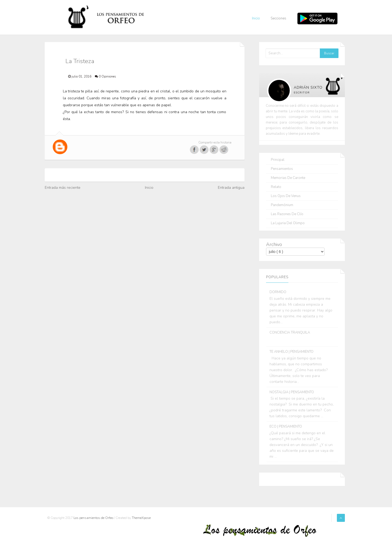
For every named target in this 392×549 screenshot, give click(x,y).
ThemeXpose (141, 518)
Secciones (278, 18)
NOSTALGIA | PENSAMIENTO (292, 392)
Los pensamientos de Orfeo (94, 518)
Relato (276, 187)
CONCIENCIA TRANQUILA (290, 333)
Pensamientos (282, 169)
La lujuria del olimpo (288, 223)
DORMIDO (278, 292)
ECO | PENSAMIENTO (286, 427)
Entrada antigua (231, 188)
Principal (278, 160)
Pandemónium (282, 205)
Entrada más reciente (63, 188)
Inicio (256, 18)
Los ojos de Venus (286, 196)
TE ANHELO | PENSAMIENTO (291, 352)
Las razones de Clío (287, 214)
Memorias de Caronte (288, 178)
